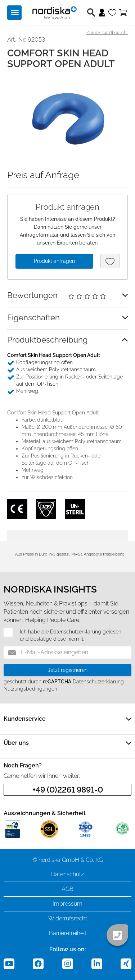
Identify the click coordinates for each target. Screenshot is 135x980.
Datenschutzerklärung (76, 632)
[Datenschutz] (4, 632)
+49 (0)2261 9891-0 (68, 790)
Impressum (67, 904)
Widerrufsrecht (68, 918)
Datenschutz (67, 874)
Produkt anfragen (54, 261)
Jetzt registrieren (68, 670)
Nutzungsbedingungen (30, 689)
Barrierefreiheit (68, 933)
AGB (67, 889)
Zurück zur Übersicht (107, 33)
